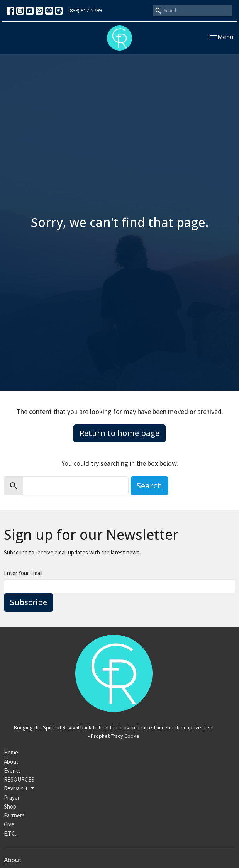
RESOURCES (19, 779)
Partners (14, 815)
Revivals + (20, 788)
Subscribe (29, 602)
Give (9, 824)
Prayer (12, 798)
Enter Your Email (23, 573)
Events (12, 771)
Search (149, 486)
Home (11, 752)
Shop (10, 806)
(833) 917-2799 (85, 10)
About (11, 762)
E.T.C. (10, 833)
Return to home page (119, 433)
